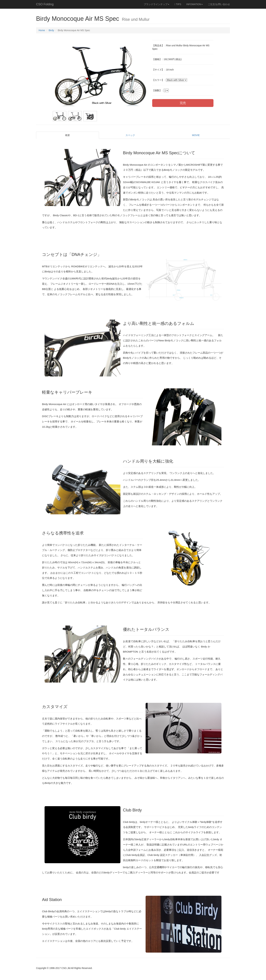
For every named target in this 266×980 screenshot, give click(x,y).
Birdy (51, 30)
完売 (183, 103)
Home (42, 30)
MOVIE (196, 135)
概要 (68, 135)
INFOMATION (194, 4)
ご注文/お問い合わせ (219, 4)
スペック (130, 135)
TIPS (178, 4)
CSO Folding (45, 4)
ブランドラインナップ (156, 4)
